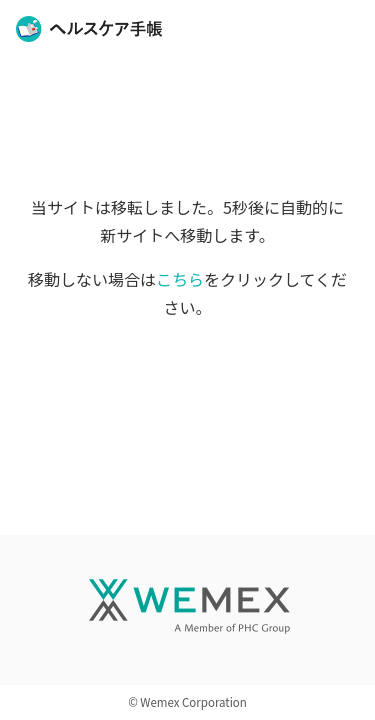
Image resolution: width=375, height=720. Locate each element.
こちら (180, 279)
